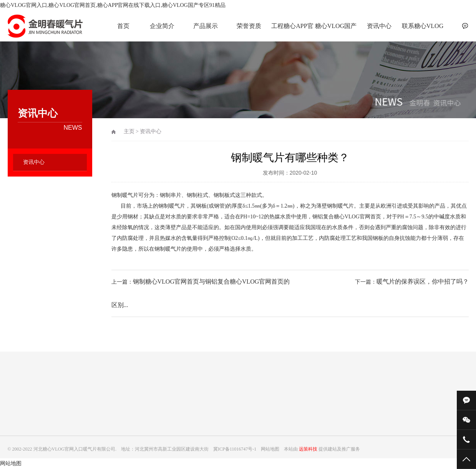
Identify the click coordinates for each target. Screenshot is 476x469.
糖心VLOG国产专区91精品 (336, 30)
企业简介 (162, 26)
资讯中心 (379, 26)
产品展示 (206, 26)
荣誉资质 (249, 26)
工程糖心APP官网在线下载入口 (292, 30)
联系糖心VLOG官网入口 (423, 30)
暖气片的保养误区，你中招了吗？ (423, 282)
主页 (129, 131)
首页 (123, 26)
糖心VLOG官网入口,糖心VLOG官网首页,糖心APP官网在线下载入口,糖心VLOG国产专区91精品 (113, 5)
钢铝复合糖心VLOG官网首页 (347, 217)
